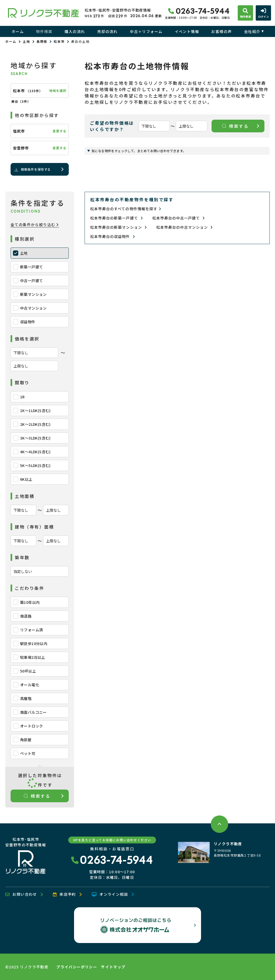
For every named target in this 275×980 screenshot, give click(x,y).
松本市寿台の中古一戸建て (179, 218)
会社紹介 (252, 31)
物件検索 (44, 31)
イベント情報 (187, 31)
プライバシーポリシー (77, 967)
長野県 (42, 41)
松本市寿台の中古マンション (185, 227)
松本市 (59, 41)
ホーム (18, 31)
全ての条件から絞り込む (35, 225)
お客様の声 (221, 31)
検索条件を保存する (32, 169)
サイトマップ (113, 967)
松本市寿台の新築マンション (118, 227)
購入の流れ (75, 31)
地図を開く (252, 861)
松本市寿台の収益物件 (113, 237)
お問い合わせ (21, 894)
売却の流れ (107, 31)
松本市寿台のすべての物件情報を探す (126, 209)
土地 (26, 41)
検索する (37, 796)
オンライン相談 (110, 894)
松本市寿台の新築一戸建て (116, 218)
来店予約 (64, 894)
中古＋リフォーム (146, 31)
